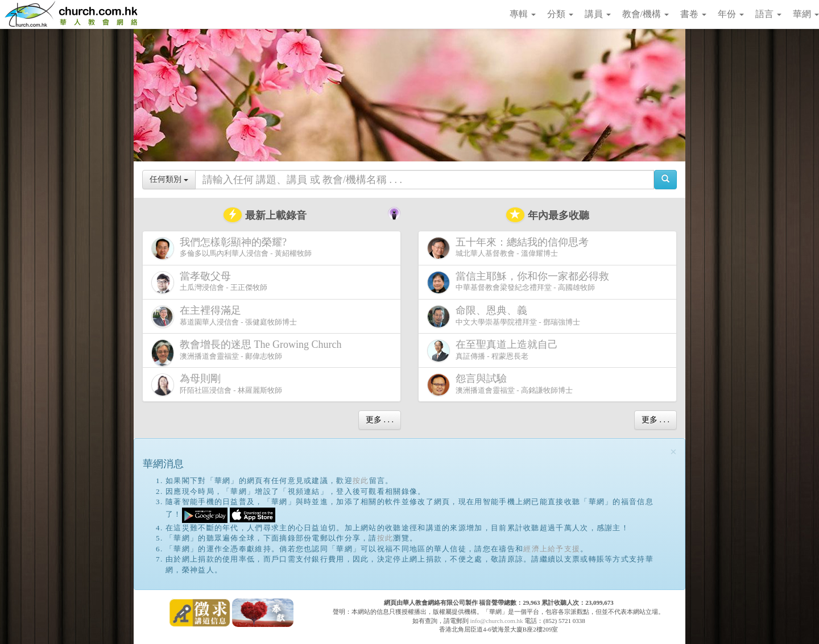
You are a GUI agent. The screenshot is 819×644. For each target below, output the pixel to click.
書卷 (693, 14)
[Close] (673, 452)
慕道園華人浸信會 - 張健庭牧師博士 (224, 316)
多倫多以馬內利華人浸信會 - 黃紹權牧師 (231, 248)
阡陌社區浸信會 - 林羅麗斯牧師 (217, 385)
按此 (361, 481)
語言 (768, 14)
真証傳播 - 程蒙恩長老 (495, 350)
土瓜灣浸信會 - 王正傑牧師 (209, 282)
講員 (598, 14)
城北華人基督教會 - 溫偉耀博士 (510, 248)
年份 (731, 14)
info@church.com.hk (496, 621)
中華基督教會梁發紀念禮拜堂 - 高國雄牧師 (520, 282)
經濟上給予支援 (552, 549)
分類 (560, 14)
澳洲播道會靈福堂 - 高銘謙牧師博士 (500, 385)
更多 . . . (380, 420)
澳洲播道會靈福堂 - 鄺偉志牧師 (249, 353)
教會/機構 (646, 14)
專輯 (523, 14)
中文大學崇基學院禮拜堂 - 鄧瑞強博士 (504, 316)
